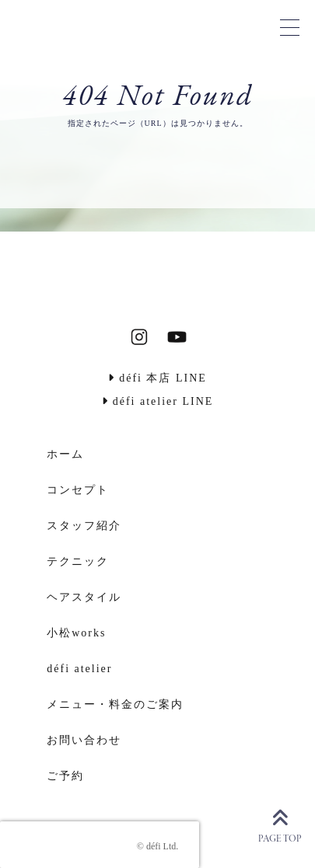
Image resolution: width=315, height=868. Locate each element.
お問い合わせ (84, 740)
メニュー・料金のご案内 (115, 704)
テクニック (78, 561)
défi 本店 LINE (157, 378)
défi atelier (79, 669)
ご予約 (65, 776)
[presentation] (100, 845)
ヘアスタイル (84, 597)
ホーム (65, 454)
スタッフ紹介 (84, 526)
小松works (76, 633)
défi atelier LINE (158, 401)
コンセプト (78, 490)
